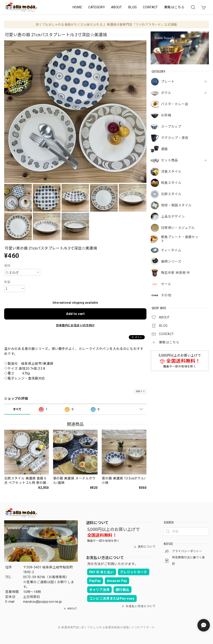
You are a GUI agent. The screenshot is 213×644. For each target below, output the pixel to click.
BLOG (132, 7)
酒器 (164, 149)
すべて (17, 409)
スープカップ (171, 127)
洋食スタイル (171, 172)
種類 (7, 266)
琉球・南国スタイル (176, 205)
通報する (140, 391)
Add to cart (75, 314)
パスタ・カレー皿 (175, 104)
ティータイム (171, 250)
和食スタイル (171, 183)
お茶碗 (166, 115)
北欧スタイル (171, 194)
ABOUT (116, 7)
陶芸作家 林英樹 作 (176, 273)
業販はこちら (174, 7)
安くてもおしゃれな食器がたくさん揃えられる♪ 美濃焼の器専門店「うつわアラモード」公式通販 (106, 25)
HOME (77, 7)
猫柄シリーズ (171, 262)
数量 (7, 282)
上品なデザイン (173, 217)
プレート (168, 82)
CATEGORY (97, 7)
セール (166, 284)
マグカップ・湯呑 (175, 138)
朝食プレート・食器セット (180, 239)
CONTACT (150, 7)
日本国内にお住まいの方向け (75, 325)
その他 (166, 295)
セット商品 (170, 160)
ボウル (166, 93)
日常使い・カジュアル (178, 228)
